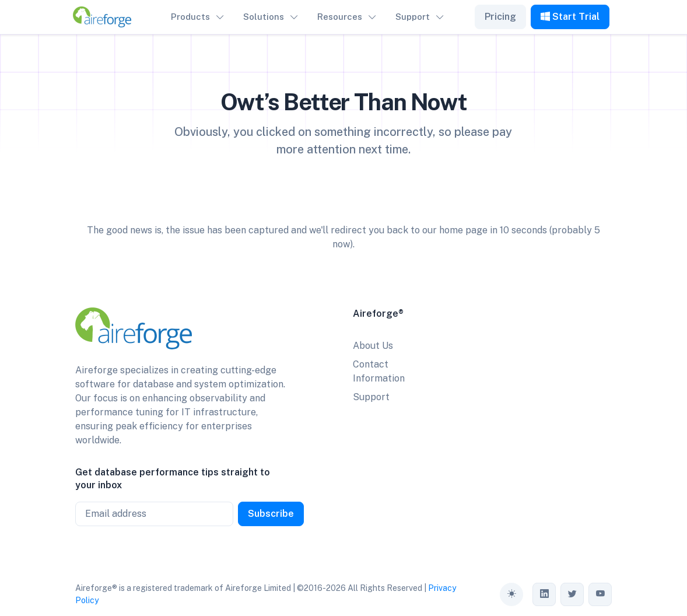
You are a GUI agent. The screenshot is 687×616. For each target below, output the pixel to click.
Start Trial (570, 17)
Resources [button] (340, 17)
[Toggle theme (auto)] (511, 594)
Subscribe (271, 514)
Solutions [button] (264, 17)
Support (371, 397)
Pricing (500, 17)
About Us (373, 346)
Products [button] (190, 17)
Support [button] (413, 17)
